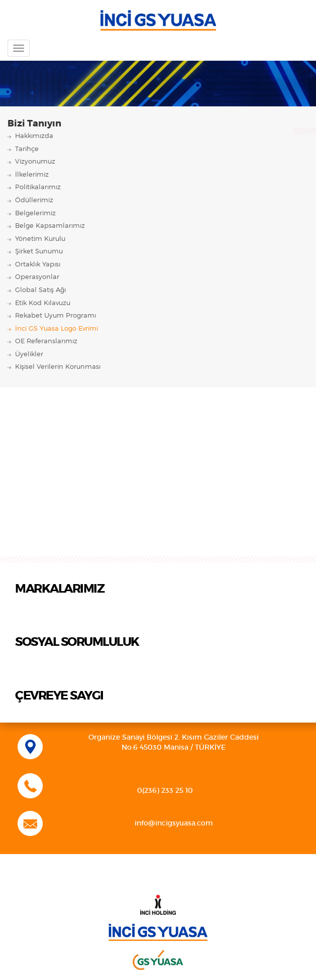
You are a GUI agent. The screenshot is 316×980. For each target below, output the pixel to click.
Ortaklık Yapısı (38, 265)
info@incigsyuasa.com (174, 823)
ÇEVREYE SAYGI (59, 696)
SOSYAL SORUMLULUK (77, 642)
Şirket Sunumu (39, 252)
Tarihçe (27, 149)
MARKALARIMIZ (60, 589)
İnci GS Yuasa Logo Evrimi (57, 329)
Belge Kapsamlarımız (50, 226)
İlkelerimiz (32, 175)
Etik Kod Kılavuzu (43, 303)
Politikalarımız (38, 187)
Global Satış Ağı (40, 290)
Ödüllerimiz (34, 200)
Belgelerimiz (35, 214)
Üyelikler (29, 355)
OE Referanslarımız (46, 341)
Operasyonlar (37, 277)
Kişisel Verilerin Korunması (58, 367)
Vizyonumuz (35, 162)
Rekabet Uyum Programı (56, 316)
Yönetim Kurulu (40, 239)
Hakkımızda (34, 136)
